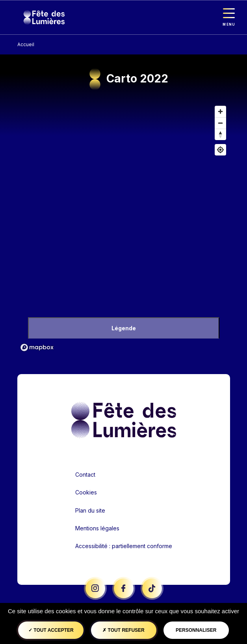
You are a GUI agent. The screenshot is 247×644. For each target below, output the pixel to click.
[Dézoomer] (220, 123)
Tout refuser (123, 630)
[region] (124, 228)
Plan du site (90, 510)
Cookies (86, 492)
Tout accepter (51, 630)
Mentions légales (97, 528)
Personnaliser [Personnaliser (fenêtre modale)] (196, 630)
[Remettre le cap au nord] (220, 134)
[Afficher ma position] (220, 150)
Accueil (26, 44)
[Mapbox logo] (37, 347)
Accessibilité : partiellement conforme (124, 546)
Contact (85, 475)
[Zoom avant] (220, 111)
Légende (124, 328)
